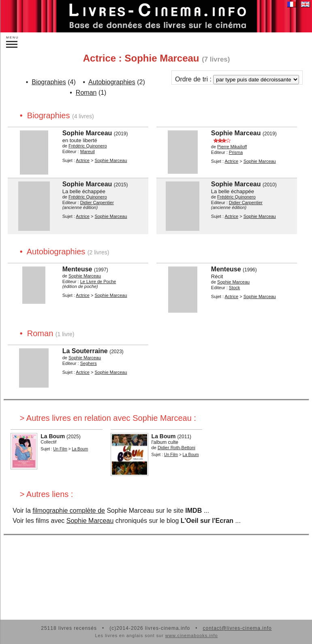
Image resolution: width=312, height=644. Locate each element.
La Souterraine (85, 351)
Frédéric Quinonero (88, 146)
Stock (235, 288)
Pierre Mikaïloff (232, 147)
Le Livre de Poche (98, 281)
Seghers (89, 363)
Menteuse (77, 269)
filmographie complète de (69, 511)
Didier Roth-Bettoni (176, 448)
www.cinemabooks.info (192, 635)
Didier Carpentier (97, 203)
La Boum (53, 436)
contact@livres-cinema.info (237, 628)
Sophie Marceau (87, 133)
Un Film (60, 449)
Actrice (83, 160)
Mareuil (88, 151)
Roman (86, 93)
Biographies (49, 82)
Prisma (236, 152)
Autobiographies (112, 82)
